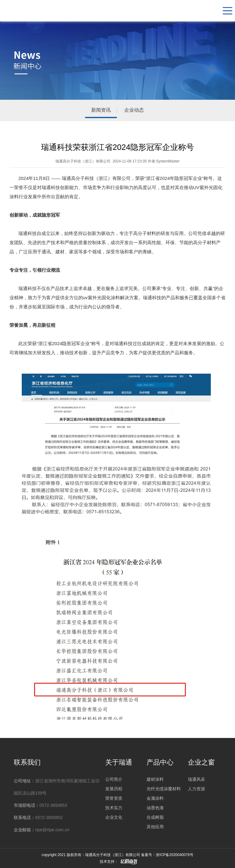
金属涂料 (155, 798)
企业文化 (114, 816)
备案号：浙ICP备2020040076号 (167, 855)
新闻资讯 (101, 110)
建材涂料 (155, 779)
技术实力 (114, 807)
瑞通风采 (196, 779)
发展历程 (114, 788)
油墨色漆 (155, 807)
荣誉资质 (114, 798)
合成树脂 (155, 816)
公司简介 (114, 779)
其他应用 (155, 825)
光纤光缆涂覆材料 (164, 788)
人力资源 (196, 788)
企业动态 (134, 110)
